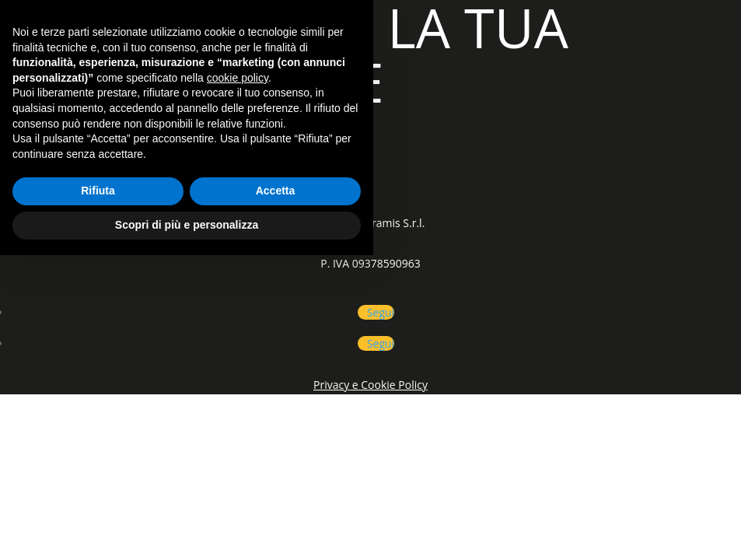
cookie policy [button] (238, 383)
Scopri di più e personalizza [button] (187, 530)
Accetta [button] (276, 496)
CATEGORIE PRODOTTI (83, 172)
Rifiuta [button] (98, 496)
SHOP (196, 172)
